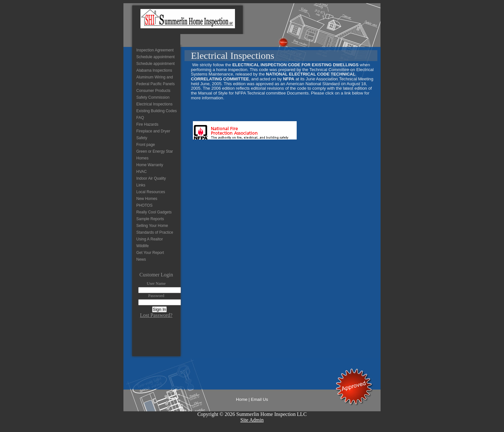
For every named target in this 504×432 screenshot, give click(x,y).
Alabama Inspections (154, 70)
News (141, 259)
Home (242, 399)
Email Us (260, 399)
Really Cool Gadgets (154, 212)
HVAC (141, 172)
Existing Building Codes (157, 111)
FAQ (140, 118)
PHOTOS (144, 205)
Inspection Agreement (155, 50)
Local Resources (151, 192)
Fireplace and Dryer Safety (153, 135)
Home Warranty (150, 165)
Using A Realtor (150, 239)
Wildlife (143, 246)
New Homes (147, 199)
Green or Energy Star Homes (155, 155)
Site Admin (252, 420)
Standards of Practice (155, 232)
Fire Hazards (147, 124)
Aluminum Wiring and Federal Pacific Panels (155, 81)
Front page (146, 145)
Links (141, 185)
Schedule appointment (155, 57)
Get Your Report (150, 253)
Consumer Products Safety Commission (153, 94)
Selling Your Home (152, 226)
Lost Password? (156, 315)
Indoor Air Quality (151, 178)
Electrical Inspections (154, 104)
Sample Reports (150, 219)
